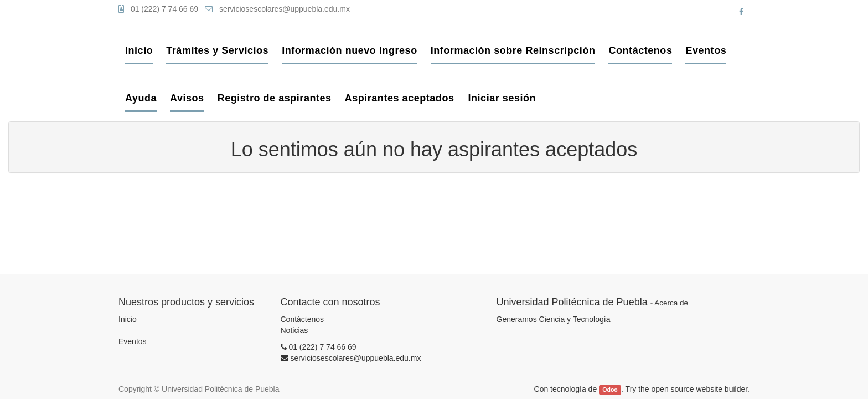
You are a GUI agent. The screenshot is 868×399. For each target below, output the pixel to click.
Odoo (610, 390)
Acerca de (671, 303)
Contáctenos (303, 319)
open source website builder (700, 389)
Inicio (128, 319)
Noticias (294, 330)
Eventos (133, 341)
